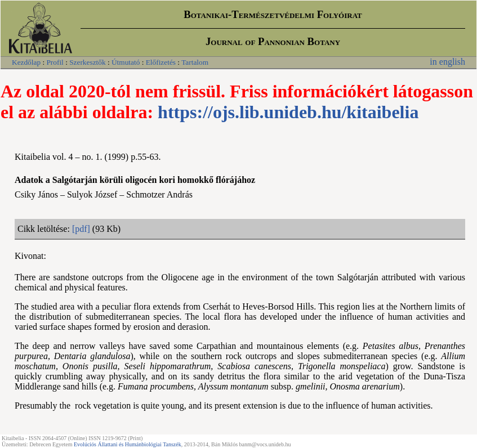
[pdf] (81, 229)
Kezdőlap (26, 62)
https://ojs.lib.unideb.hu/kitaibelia (288, 112)
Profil (55, 62)
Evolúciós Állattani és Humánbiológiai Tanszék (128, 444)
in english (447, 62)
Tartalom (195, 62)
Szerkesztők (87, 62)
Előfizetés (161, 62)
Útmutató (126, 62)
